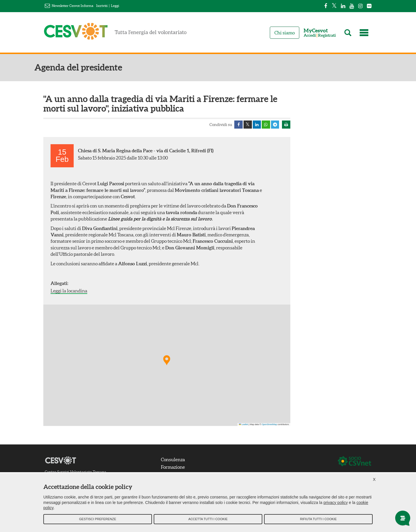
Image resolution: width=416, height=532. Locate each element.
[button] (167, 361)
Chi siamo (285, 33)
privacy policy (336, 503)
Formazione (174, 467)
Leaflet (244, 425)
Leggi (115, 6)
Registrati (327, 35)
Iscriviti (102, 6)
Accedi (310, 35)
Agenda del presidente (87, 67)
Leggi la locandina (69, 291)
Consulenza (174, 460)
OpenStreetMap (269, 425)
